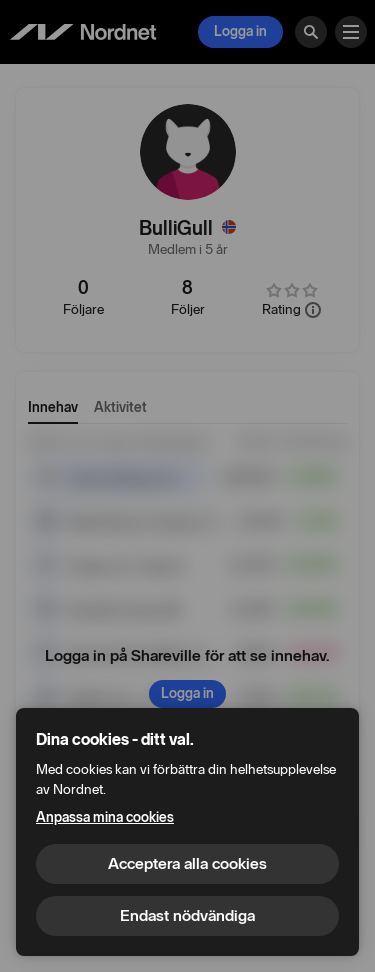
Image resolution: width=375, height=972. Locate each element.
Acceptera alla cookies (187, 863)
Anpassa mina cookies (105, 817)
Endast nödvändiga (187, 915)
